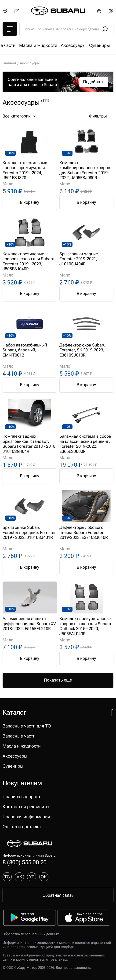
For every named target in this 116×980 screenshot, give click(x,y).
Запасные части (71, 45)
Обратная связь (58, 895)
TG (7, 877)
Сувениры (13, 766)
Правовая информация (26, 817)
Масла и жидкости (22, 746)
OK (44, 877)
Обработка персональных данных (31, 934)
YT (32, 877)
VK (19, 877)
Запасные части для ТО (27, 45)
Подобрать (94, 82)
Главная (9, 63)
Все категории (20, 116)
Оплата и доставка (22, 827)
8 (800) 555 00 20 (25, 862)
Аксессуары (15, 756)
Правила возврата (21, 797)
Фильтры (101, 116)
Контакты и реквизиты (26, 807)
